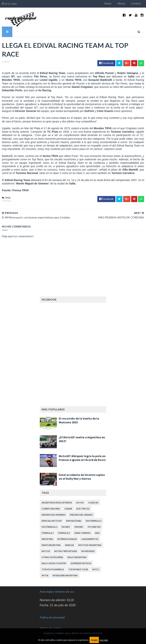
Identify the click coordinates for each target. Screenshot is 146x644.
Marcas (69, 545)
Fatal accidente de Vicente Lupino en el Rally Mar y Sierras (82, 477)
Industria (47, 539)
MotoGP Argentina (90, 545)
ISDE (97, 533)
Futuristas (94, 527)
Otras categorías (52, 557)
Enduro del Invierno (54, 515)
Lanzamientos (90, 539)
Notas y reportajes (66, 551)
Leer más (104, 640)
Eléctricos (83, 509)
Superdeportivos (81, 563)
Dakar (68, 509)
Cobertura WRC (51, 509)
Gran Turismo (83, 533)
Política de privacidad (52, 617)
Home (108, 3)
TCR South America (53, 569)
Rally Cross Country (54, 563)
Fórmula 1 (48, 533)
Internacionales (67, 539)
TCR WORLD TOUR (78, 569)
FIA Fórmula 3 (49, 527)
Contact (136, 3)
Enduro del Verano (81, 515)
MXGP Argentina (51, 545)
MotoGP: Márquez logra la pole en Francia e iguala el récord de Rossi (82, 458)
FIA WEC (66, 527)
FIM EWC (79, 527)
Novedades (88, 551)
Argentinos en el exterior (57, 503)
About (121, 3)
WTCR (45, 575)
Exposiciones (74, 521)
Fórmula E (64, 533)
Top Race (7, 201)
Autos (80, 503)
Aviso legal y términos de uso (57, 592)
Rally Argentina (77, 557)
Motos (46, 551)
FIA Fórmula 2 (94, 521)
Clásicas (93, 503)
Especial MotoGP (52, 521)
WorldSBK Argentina (65, 575)
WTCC (96, 569)
